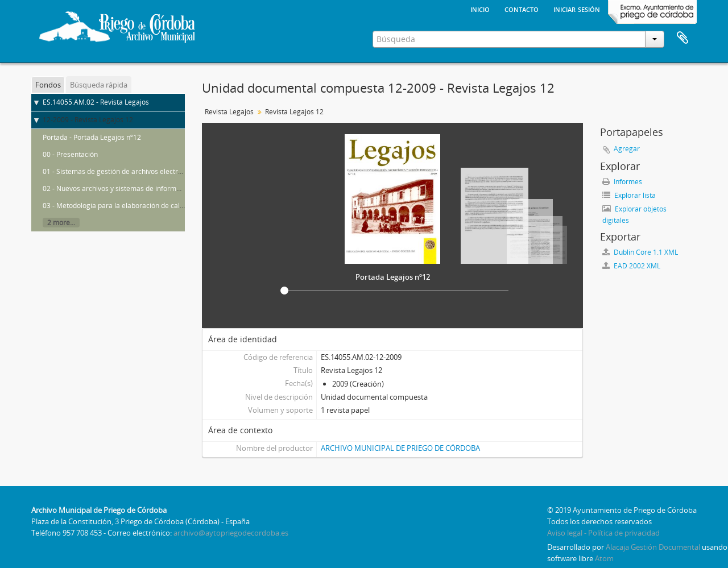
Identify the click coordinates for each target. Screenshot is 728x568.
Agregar (627, 149)
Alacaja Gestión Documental (653, 547)
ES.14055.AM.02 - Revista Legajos (96, 102)
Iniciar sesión (577, 9)
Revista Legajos (229, 112)
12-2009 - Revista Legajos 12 (88, 120)
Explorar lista (629, 195)
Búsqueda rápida (99, 85)
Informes (622, 182)
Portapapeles (682, 38)
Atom (604, 558)
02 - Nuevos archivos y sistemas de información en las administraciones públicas (170, 188)
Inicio (480, 9)
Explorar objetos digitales (634, 215)
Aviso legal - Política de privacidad (603, 533)
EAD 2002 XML (631, 266)
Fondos (48, 85)
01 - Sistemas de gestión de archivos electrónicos (121, 171)
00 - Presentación (70, 154)
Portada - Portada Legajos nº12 (92, 137)
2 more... (61, 223)
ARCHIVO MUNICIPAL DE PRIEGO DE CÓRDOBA (400, 448)
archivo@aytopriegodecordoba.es (231, 533)
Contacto (522, 9)
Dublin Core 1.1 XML (640, 252)
